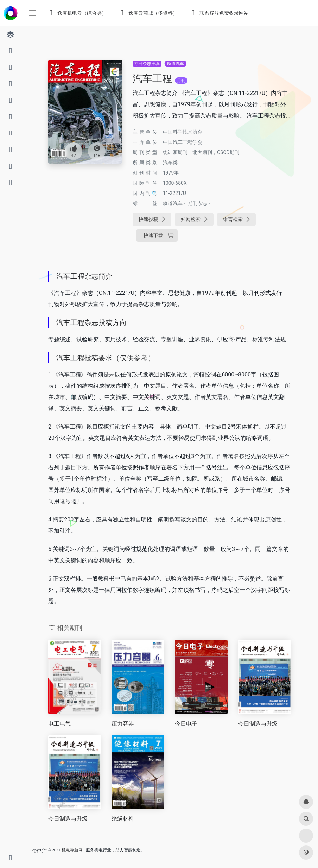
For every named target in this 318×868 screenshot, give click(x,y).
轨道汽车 (176, 64)
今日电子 (186, 724)
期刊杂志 (198, 203)
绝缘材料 (123, 819)
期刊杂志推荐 (147, 64)
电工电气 (59, 724)
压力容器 (123, 724)
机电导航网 (72, 850)
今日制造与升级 (258, 724)
